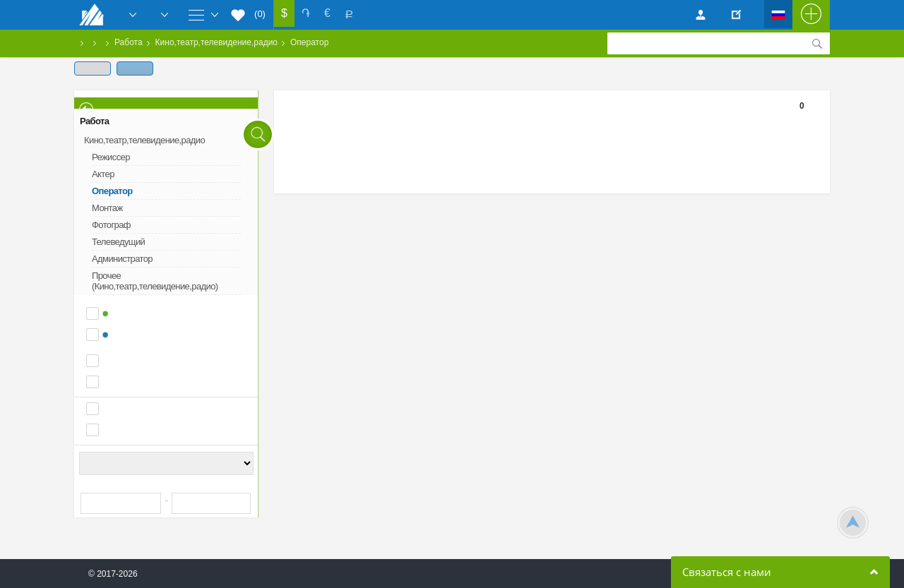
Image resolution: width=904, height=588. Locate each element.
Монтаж (107, 208)
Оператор (309, 42)
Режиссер (111, 157)
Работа (129, 42)
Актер (103, 174)
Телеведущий (118, 242)
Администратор (122, 259)
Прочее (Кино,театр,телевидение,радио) (155, 281)
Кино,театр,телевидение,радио (216, 42)
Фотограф (111, 225)
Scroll (853, 523)
